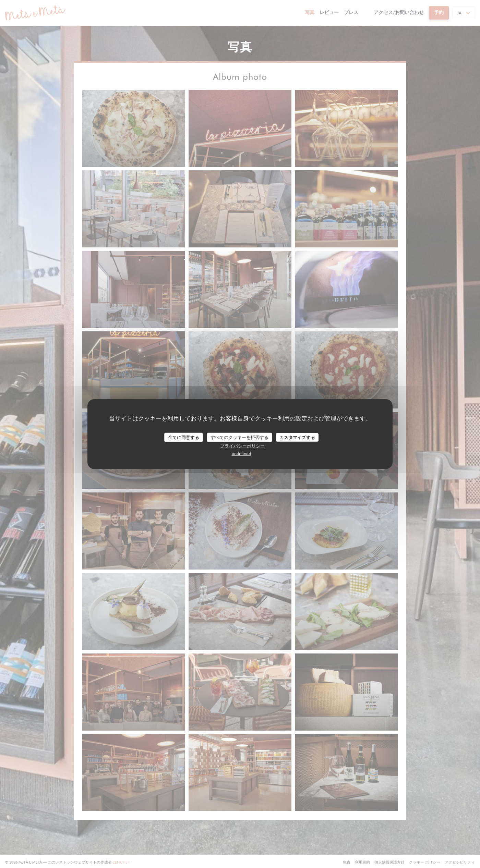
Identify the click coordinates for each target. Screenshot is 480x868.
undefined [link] (241, 453)
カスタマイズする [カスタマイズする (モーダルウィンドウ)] (297, 437)
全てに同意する (184, 437)
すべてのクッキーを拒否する (239, 437)
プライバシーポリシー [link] (242, 446)
